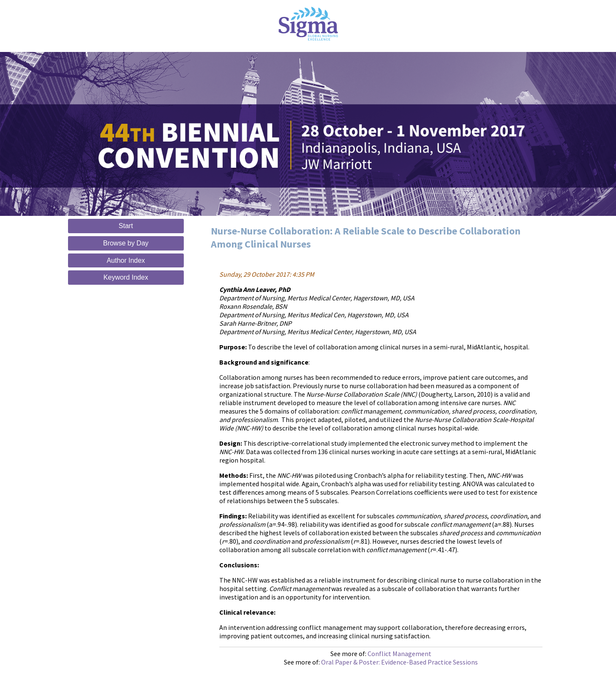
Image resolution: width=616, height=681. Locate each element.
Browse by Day (126, 243)
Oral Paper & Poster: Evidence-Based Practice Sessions (399, 662)
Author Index (126, 260)
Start (126, 226)
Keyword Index (126, 277)
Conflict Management (399, 654)
